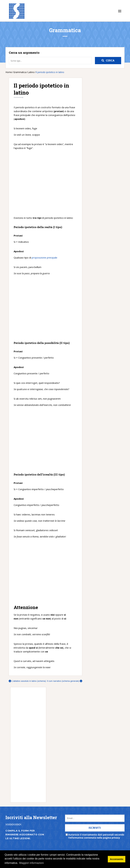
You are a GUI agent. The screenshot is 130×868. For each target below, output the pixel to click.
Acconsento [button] (116, 859)
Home (9, 72)
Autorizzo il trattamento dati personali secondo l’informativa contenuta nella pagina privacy (96, 836)
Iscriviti (95, 828)
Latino (31, 72)
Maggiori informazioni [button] (31, 863)
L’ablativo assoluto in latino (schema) (27, 681)
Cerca (110, 60)
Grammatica (20, 72)
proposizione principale (44, 258)
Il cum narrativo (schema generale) (65, 681)
